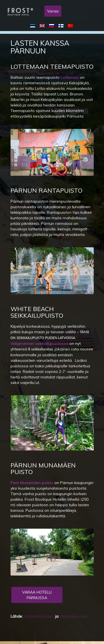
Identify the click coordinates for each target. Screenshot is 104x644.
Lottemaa (70, 77)
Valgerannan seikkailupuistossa (39, 343)
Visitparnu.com (73, 616)
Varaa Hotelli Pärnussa (37, 595)
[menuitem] (34, 26)
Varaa (53, 11)
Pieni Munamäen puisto (32, 483)
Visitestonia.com (39, 616)
